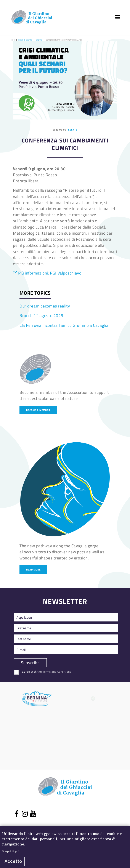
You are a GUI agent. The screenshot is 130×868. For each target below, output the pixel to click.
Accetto (13, 861)
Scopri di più (11, 851)
